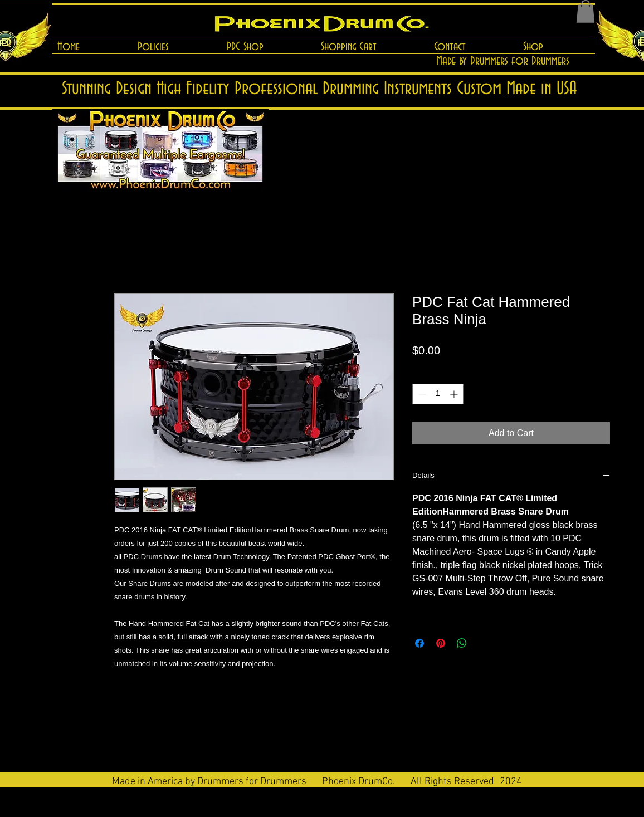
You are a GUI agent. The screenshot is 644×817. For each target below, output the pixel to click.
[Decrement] (421, 394)
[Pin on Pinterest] (441, 643)
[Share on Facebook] (419, 643)
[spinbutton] (438, 394)
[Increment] (455, 394)
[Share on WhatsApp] (462, 643)
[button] (586, 11)
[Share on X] (483, 643)
